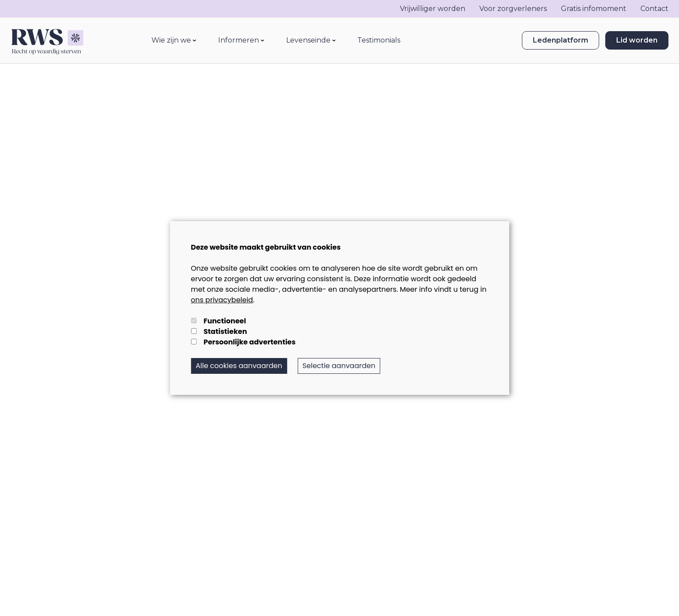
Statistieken (225, 331)
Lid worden (637, 40)
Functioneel (225, 321)
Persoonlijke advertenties (250, 342)
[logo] (47, 40)
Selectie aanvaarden (339, 366)
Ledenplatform (560, 40)
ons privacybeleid (222, 300)
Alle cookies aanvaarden (239, 366)
